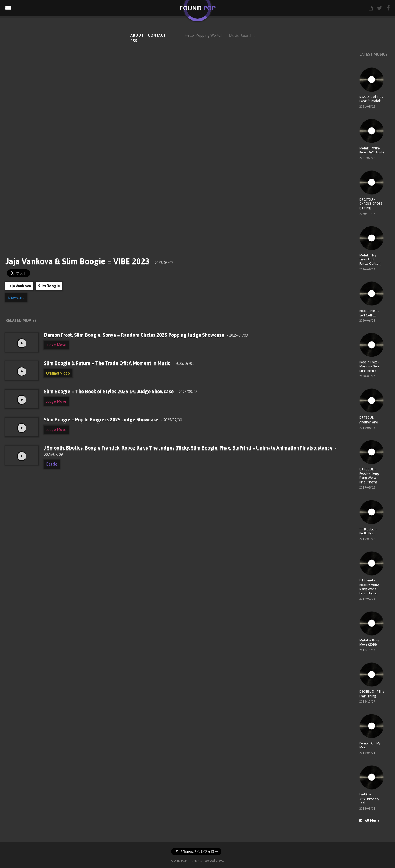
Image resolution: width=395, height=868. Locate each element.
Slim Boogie (49, 286)
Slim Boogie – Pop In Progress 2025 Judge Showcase (113, 420)
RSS (134, 41)
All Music (369, 821)
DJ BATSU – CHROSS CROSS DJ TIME (371, 204)
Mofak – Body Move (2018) (369, 643)
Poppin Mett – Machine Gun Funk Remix (369, 366)
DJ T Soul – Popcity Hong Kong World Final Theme (369, 587)
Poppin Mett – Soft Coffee (369, 313)
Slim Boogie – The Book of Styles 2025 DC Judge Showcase (121, 391)
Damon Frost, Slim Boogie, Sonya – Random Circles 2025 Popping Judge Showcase (146, 335)
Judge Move (56, 345)
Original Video (58, 373)
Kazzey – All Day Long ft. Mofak (371, 99)
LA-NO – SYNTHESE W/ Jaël (369, 799)
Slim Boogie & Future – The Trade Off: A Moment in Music (119, 363)
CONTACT (157, 35)
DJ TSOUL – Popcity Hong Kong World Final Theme (369, 476)
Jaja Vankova (19, 286)
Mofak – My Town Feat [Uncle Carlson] (370, 259)
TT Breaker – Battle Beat (368, 531)
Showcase (16, 298)
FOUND (198, 8)
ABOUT (137, 35)
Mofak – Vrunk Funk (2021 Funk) (372, 150)
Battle (52, 464)
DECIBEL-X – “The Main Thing (372, 694)
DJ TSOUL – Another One (369, 420)
